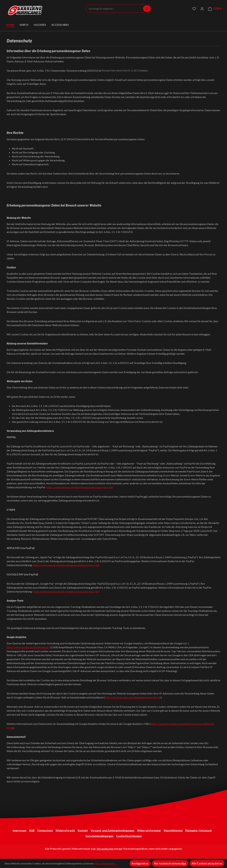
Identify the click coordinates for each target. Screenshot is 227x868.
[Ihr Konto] (202, 9)
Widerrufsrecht (65, 830)
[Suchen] (147, 9)
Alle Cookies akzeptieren (207, 863)
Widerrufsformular (149, 830)
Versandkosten (105, 849)
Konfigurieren (140, 863)
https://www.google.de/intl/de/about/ (28, 647)
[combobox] (119, 9)
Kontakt (83, 830)
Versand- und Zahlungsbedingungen (113, 830)
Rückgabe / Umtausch (199, 830)
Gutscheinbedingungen (99, 836)
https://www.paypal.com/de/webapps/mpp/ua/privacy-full (80, 487)
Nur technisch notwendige (170, 863)
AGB (32, 830)
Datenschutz (45, 830)
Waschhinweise (173, 830)
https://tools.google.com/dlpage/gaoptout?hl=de (133, 697)
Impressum (20, 830)
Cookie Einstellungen (129, 836)
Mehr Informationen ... (106, 863)
